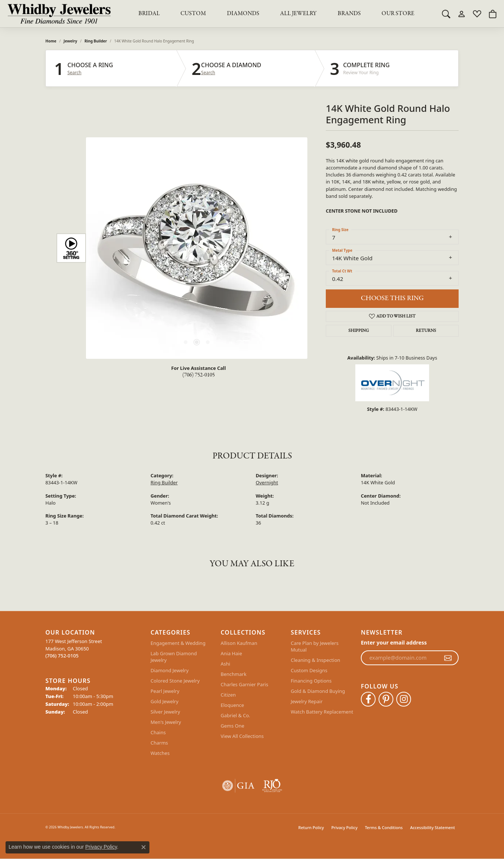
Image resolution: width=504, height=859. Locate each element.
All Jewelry (298, 14)
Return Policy (311, 827)
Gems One (232, 726)
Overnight (267, 482)
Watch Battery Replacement (322, 712)
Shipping (359, 331)
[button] (446, 14)
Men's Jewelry (166, 722)
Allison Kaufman (239, 643)
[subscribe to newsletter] (448, 658)
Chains (158, 732)
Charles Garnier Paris (244, 684)
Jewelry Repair (307, 701)
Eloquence (232, 705)
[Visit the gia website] (238, 786)
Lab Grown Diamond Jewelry (174, 657)
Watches (160, 753)
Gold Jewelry (165, 701)
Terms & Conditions (384, 827)
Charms (159, 743)
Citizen (228, 695)
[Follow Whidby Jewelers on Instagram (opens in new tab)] (404, 699)
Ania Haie (231, 653)
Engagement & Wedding (178, 643)
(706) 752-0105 (199, 375)
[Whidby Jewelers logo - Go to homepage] (59, 14)
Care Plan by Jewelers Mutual (315, 646)
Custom (193, 14)
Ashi (225, 664)
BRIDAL (149, 14)
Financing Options (311, 681)
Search (75, 73)
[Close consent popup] (144, 847)
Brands (349, 14)
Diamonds (243, 14)
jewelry (70, 41)
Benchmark (234, 674)
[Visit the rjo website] (272, 786)
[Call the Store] (62, 656)
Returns (426, 331)
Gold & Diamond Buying (318, 691)
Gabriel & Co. (235, 715)
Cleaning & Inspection (315, 660)
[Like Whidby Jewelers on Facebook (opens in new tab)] (368, 699)
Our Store (398, 14)
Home (51, 41)
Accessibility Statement (432, 827)
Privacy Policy (344, 827)
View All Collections (242, 736)
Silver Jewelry (165, 712)
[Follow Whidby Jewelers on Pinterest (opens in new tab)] (386, 699)
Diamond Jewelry (170, 670)
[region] (197, 248)
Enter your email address (394, 642)
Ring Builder (96, 41)
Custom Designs (309, 670)
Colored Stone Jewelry (175, 681)
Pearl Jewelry (165, 691)
